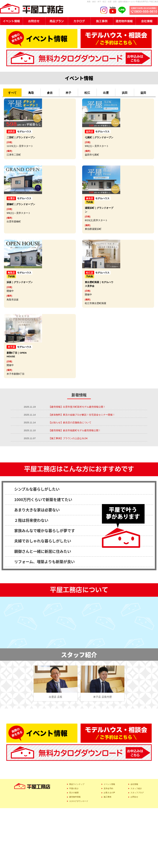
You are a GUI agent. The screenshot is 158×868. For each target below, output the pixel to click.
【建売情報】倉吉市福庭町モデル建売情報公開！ (75, 430)
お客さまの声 (109, 793)
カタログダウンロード (79, 801)
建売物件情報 (75, 797)
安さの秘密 (74, 793)
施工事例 (107, 797)
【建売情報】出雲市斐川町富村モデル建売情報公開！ (77, 407)
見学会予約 (108, 789)
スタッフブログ (137, 793)
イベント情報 (109, 784)
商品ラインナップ (77, 784)
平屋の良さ (74, 789)
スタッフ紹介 (136, 789)
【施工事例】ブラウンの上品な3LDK (69, 438)
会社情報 (134, 784)
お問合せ (134, 797)
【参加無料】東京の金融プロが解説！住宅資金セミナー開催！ (82, 415)
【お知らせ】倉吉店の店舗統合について (70, 422)
